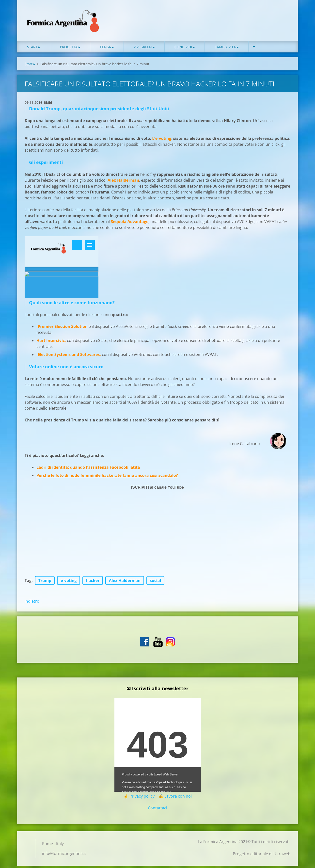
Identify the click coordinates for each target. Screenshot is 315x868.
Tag (28, 583)
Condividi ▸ (185, 49)
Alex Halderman (125, 583)
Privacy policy (142, 798)
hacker (93, 583)
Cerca (285, 14)
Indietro (32, 603)
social (156, 583)
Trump (45, 583)
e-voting (69, 583)
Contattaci (157, 810)
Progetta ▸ (70, 49)
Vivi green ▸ (144, 49)
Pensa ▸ (107, 49)
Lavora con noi (178, 798)
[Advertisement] (157, 541)
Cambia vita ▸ (227, 49)
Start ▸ (34, 49)
